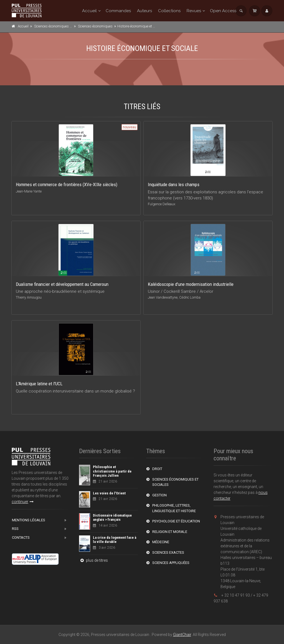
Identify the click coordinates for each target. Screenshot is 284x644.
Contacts (21, 537)
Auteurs (144, 11)
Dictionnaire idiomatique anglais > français (112, 518)
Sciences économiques (95, 26)
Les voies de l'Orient (109, 493)
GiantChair (182, 635)
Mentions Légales (29, 520)
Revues (194, 11)
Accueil (89, 11)
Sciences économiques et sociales (60, 26)
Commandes (118, 11)
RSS (15, 529)
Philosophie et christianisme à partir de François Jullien (112, 471)
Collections (169, 11)
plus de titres (93, 560)
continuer (23, 502)
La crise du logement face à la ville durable (115, 540)
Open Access (223, 11)
